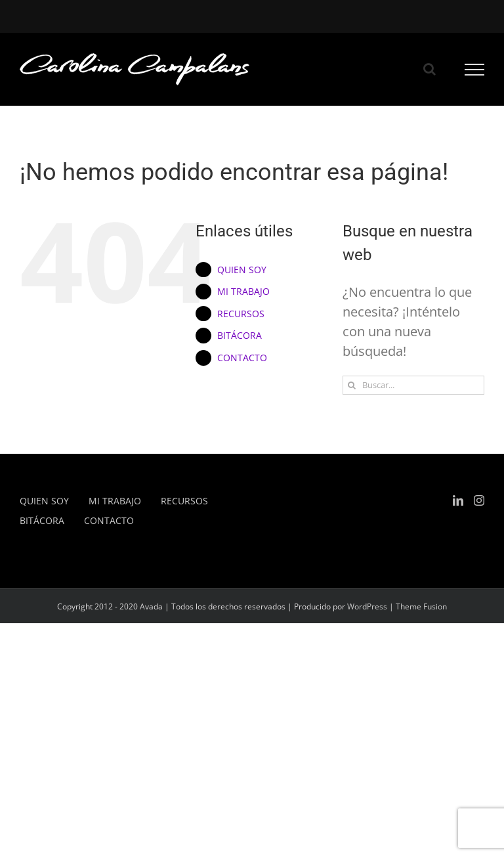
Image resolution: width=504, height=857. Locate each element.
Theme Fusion (421, 606)
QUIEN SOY (242, 270)
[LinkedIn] (458, 500)
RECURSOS (241, 314)
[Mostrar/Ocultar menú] (475, 70)
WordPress (367, 606)
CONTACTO (242, 358)
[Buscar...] (413, 385)
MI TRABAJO (243, 291)
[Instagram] (479, 500)
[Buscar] (352, 385)
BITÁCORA (240, 335)
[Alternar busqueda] (430, 69)
